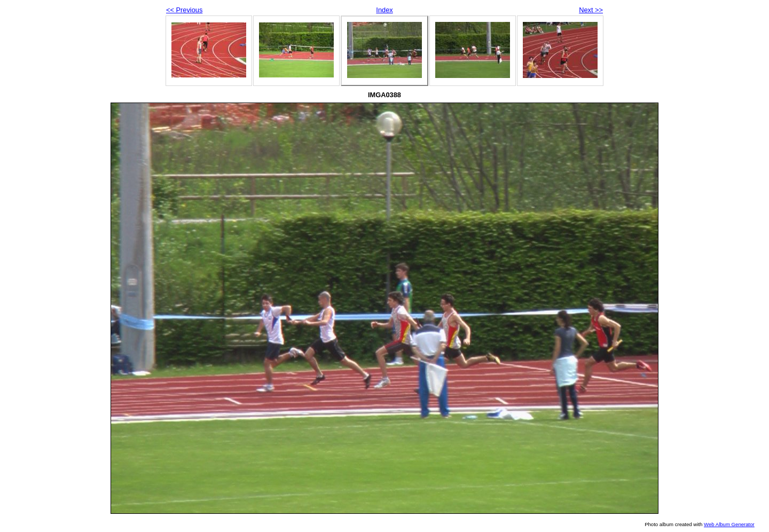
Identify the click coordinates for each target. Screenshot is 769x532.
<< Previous (184, 10)
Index (384, 10)
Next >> (591, 10)
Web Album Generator (729, 524)
